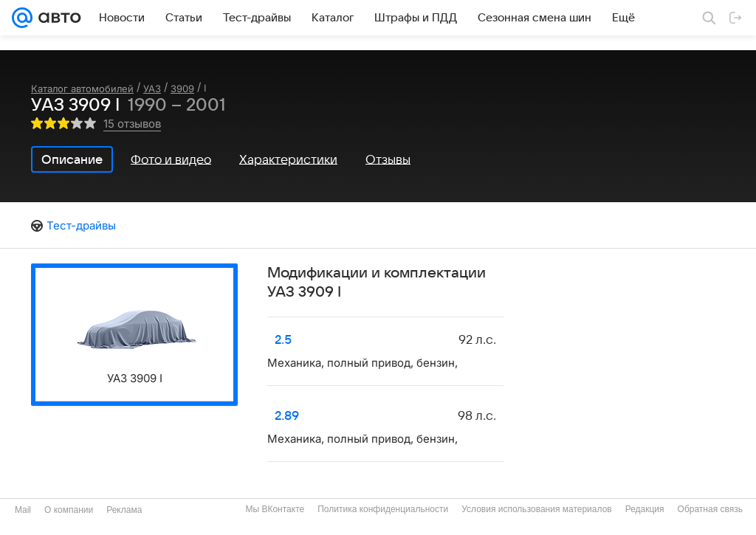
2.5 (283, 340)
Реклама (124, 510)
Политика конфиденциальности (383, 509)
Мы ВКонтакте (275, 509)
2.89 (287, 416)
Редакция (645, 509)
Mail (23, 510)
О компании (69, 510)
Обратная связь (710, 509)
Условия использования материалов (536, 509)
